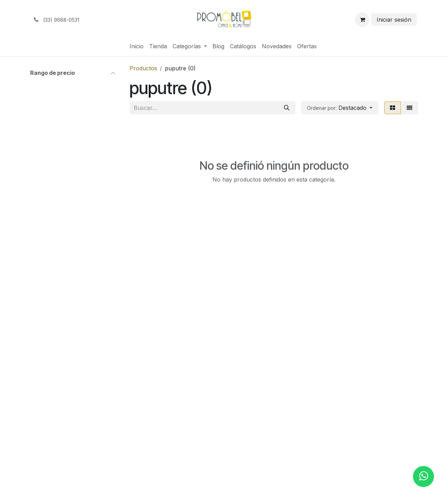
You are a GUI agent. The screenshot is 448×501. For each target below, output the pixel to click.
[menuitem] (136, 46)
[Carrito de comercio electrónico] (362, 20)
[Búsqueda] (287, 108)
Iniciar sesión (394, 20)
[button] (340, 108)
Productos (143, 68)
